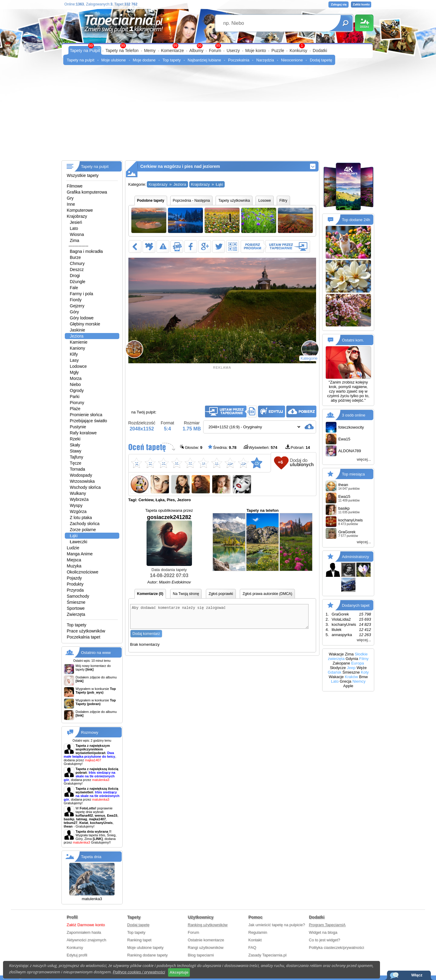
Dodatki (320, 51)
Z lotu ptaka (81, 518)
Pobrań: (298, 447)
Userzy (233, 51)
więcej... (364, 459)
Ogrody (77, 390)
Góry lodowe (82, 318)
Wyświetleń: (260, 447)
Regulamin (258, 932)
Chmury (77, 263)
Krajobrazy (77, 216)
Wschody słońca (85, 487)
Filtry (283, 201)
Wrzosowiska (82, 481)
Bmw (363, 677)
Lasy (74, 360)
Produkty (75, 584)
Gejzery (77, 306)
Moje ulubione (114, 60)
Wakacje (336, 654)
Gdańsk (335, 672)
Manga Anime (80, 554)
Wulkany (78, 493)
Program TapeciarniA (327, 925)
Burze (76, 257)
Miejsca (74, 560)
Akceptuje (179, 972)
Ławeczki (79, 542)
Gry (70, 198)
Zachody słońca (85, 524)
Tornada (78, 469)
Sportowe (76, 608)
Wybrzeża (79, 499)
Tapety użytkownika (234, 201)
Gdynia (352, 659)
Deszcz (77, 269)
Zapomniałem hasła (84, 932)
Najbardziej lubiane (205, 60)
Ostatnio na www (96, 653)
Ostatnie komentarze (206, 940)
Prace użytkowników (86, 631)
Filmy (364, 659)
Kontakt (255, 940)
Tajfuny (77, 457)
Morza (76, 378)
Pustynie (78, 427)
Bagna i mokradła (86, 251)
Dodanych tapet (356, 605)
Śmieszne (76, 602)
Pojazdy (74, 578)
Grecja (345, 681)
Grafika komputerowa (87, 192)
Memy (150, 51)
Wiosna (77, 234)
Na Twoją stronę (186, 594)
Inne (71, 204)
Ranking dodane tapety (147, 955)
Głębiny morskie (85, 324)
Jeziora (77, 336)
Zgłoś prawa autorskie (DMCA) (267, 594)
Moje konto (256, 51)
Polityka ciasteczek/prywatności (336, 947)
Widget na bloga (323, 932)
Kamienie (79, 342)
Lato (74, 228)
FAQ (252, 947)
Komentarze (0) (150, 594)
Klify (74, 354)
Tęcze (76, 463)
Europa (358, 663)
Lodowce (78, 366)
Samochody (78, 596)
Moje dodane (144, 60)
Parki (75, 397)
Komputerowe (80, 210)
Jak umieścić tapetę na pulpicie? (277, 925)
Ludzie (73, 548)
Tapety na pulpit (81, 60)
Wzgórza (78, 511)
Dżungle (78, 282)
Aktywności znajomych (86, 940)
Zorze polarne (83, 530)
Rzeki (75, 439)
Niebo (76, 384)
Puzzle (278, 51)
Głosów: (191, 447)
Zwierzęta (76, 614)
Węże (362, 668)
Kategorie (309, 358)
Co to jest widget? (324, 940)
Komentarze (172, 51)
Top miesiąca (353, 474)
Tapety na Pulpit (85, 51)
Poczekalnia (239, 60)
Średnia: (222, 447)
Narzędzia (265, 60)
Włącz (417, 975)
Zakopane (341, 663)
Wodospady (81, 475)
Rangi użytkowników (206, 947)
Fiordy (76, 300)
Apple (348, 686)
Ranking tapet (139, 940)
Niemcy (359, 681)
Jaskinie (78, 330)
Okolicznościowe (83, 572)
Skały (75, 445)
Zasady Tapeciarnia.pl (267, 955)
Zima (75, 240)
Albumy (196, 51)
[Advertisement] (218, 115)
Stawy (76, 451)
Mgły (74, 372)
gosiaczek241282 (169, 540)
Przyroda (75, 590)
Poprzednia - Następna (192, 201)
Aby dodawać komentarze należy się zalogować (220, 619)
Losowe (264, 201)
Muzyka (74, 566)
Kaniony (78, 348)
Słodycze (338, 668)
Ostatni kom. (353, 340)
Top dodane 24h (356, 220)
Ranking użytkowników (208, 925)
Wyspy (76, 505)
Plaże (75, 409)
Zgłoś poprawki (221, 594)
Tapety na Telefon (122, 51)
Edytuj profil (77, 955)
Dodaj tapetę (321, 60)
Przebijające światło (89, 421)
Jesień (76, 222)
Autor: (169, 582)
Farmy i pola (82, 294)
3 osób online (353, 415)
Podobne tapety (151, 201)
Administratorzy (355, 557)
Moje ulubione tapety (145, 947)
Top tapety (172, 60)
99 (218, 46)
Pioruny (77, 403)
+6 (280, 462)
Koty (365, 672)
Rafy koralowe (83, 433)
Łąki (74, 536)
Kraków (351, 677)
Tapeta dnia (91, 857)
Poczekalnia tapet (84, 637)
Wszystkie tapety (83, 175)
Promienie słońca (86, 415)
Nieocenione (292, 60)
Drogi (75, 276)
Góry (74, 312)
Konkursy (298, 51)
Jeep (351, 668)
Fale (74, 288)
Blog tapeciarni (201, 955)
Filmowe (75, 186)
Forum (215, 51)
